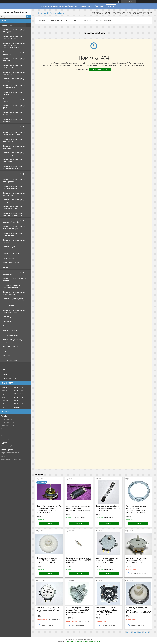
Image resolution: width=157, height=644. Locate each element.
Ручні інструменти (10, 330)
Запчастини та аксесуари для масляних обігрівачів (14, 221)
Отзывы (4, 374)
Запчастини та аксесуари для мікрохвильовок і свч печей (14, 174)
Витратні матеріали (10, 346)
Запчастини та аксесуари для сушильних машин (14, 311)
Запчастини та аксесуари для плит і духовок (14, 181)
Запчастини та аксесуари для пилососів (14, 60)
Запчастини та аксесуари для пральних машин (14, 37)
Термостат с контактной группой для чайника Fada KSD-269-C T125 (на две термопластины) (106, 611)
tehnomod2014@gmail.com (11, 460)
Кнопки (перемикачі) (11, 263)
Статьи (4, 365)
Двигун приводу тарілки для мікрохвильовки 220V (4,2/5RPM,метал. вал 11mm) (108, 560)
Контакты (87, 20)
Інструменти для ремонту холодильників (12, 341)
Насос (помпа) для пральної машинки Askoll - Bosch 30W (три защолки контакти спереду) (78, 611)
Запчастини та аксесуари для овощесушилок (14, 273)
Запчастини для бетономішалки (9, 248)
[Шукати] (28, 17)
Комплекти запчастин (11, 253)
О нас (3, 369)
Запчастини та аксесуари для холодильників (14, 194)
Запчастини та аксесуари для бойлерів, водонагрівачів (14, 154)
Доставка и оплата (9, 379)
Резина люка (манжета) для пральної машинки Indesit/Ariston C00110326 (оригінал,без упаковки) (137, 509)
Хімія (5, 351)
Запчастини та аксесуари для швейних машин (14, 293)
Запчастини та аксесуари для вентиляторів (14, 140)
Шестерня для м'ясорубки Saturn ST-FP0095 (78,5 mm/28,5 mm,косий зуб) (47, 560)
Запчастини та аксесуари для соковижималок (14, 87)
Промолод (7, 317)
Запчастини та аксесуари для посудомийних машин (14, 187)
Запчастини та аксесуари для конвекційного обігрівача (14, 214)
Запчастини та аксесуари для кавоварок (14, 80)
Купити (49, 523)
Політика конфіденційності (91, 642)
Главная (41, 20)
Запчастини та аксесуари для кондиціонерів (14, 160)
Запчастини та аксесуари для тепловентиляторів (14, 228)
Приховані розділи (10, 360)
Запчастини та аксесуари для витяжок (14, 241)
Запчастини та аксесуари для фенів (14, 107)
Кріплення (7, 356)
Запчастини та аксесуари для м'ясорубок (14, 53)
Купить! (111, 6)
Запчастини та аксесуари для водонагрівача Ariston (14, 134)
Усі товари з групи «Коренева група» (136, 632)
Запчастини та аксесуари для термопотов (14, 127)
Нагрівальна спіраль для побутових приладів (12, 286)
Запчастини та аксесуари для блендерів (14, 31)
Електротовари (9, 305)
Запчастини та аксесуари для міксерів (14, 93)
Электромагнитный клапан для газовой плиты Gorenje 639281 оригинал (79, 560)
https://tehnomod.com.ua (10, 453)
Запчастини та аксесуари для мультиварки (14, 147)
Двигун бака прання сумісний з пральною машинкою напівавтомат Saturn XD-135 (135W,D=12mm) (49, 509)
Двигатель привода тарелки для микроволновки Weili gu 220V (48, 610)
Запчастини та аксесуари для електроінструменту (14, 201)
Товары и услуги (7, 25)
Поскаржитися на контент (73, 642)
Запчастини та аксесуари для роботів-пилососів (14, 207)
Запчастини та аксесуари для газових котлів (14, 234)
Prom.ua (90, 640)
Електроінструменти (11, 335)
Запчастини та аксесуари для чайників (14, 120)
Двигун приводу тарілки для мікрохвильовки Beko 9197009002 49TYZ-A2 (137, 560)
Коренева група (101, 69)
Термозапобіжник (10, 258)
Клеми (5, 267)
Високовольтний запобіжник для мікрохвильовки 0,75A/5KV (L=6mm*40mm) (108, 508)
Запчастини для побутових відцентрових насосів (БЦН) (13, 300)
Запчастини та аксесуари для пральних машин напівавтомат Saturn (14, 45)
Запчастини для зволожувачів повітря (14, 280)
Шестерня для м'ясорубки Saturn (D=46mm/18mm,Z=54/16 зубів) (138, 610)
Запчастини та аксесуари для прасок (14, 100)
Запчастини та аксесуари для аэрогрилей (14, 73)
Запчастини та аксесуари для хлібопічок (14, 113)
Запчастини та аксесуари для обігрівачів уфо (14, 66)
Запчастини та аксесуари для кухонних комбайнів (14, 167)
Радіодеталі (7, 321)
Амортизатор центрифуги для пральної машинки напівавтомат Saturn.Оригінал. (78, 508)
